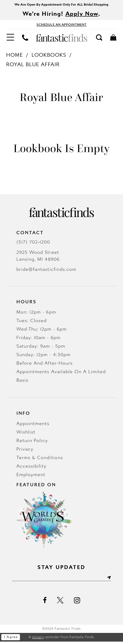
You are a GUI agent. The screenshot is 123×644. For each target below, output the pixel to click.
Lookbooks (49, 57)
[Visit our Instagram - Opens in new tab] (77, 603)
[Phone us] (25, 40)
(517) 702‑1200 (33, 244)
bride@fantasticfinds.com (46, 271)
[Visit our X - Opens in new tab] (60, 603)
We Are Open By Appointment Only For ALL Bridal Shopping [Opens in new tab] (62, 5)
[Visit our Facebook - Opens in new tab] (45, 603)
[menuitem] (10, 40)
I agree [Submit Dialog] (12, 640)
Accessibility (32, 468)
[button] (10, 40)
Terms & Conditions (40, 459)
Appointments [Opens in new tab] (33, 425)
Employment (31, 476)
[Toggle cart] (113, 39)
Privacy (25, 451)
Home (14, 57)
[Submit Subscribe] (113, 580)
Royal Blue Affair (33, 66)
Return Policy (32, 442)
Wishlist (26, 434)
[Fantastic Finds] (61, 40)
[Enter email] (62, 580)
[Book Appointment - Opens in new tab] (62, 26)
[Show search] (99, 39)
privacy (38, 640)
